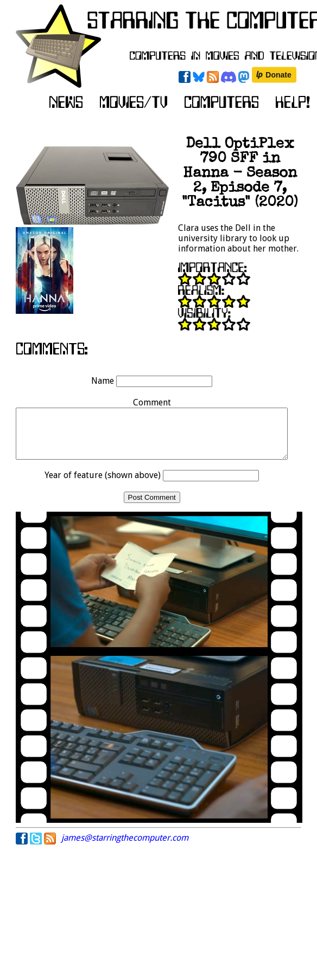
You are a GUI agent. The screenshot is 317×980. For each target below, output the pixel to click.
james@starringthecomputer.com (125, 847)
